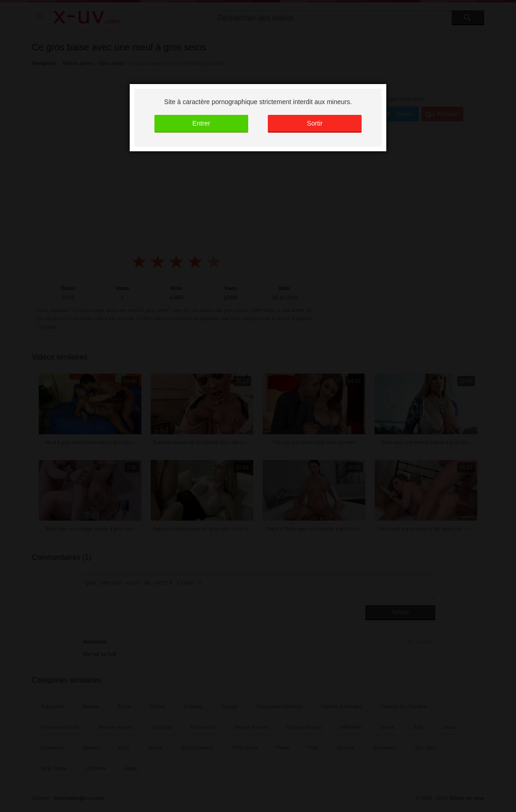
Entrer (201, 123)
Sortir (315, 123)
